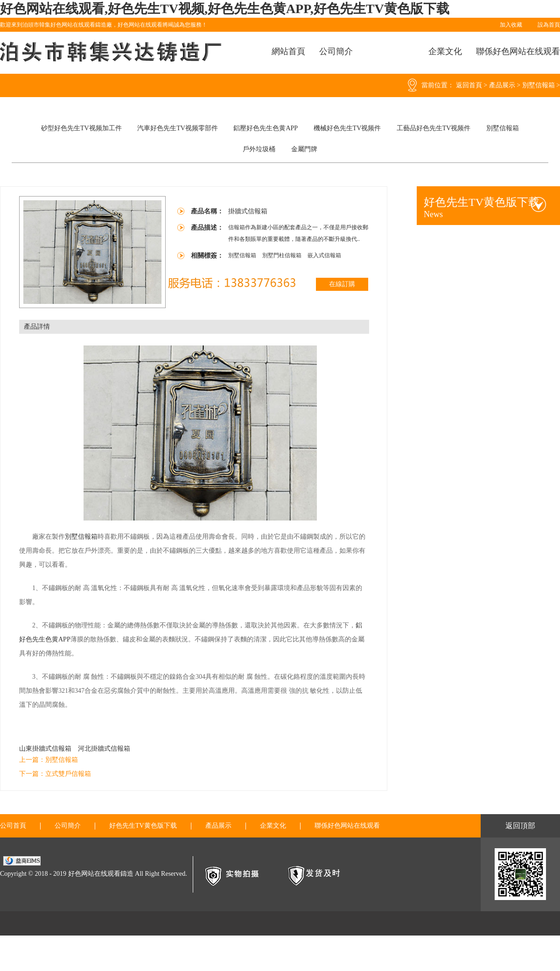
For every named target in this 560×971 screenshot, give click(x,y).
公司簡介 (336, 51)
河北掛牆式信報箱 (104, 749)
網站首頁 (288, 51)
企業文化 (445, 51)
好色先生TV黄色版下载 (143, 826)
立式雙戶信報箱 (68, 774)
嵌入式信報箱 (324, 255)
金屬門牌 (304, 149)
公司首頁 (13, 826)
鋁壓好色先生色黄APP (266, 128)
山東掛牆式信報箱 (45, 749)
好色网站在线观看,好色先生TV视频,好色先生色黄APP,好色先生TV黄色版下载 (225, 9)
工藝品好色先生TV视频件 (434, 128)
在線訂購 (342, 284)
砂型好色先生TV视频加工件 (81, 128)
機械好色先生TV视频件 (347, 128)
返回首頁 (469, 85)
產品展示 (502, 85)
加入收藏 (511, 25)
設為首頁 (549, 25)
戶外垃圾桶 (259, 149)
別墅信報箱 (539, 85)
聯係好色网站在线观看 (518, 51)
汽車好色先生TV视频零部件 (178, 128)
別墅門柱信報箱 (283, 255)
